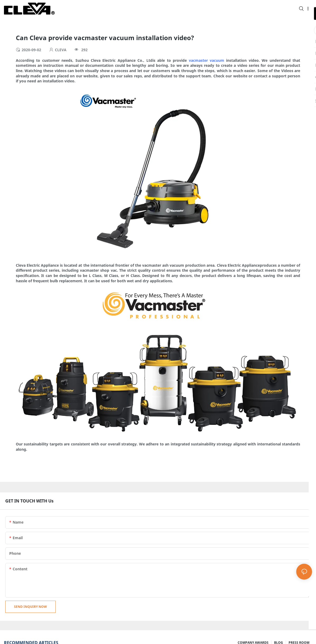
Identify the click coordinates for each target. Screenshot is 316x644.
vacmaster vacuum (207, 60)
